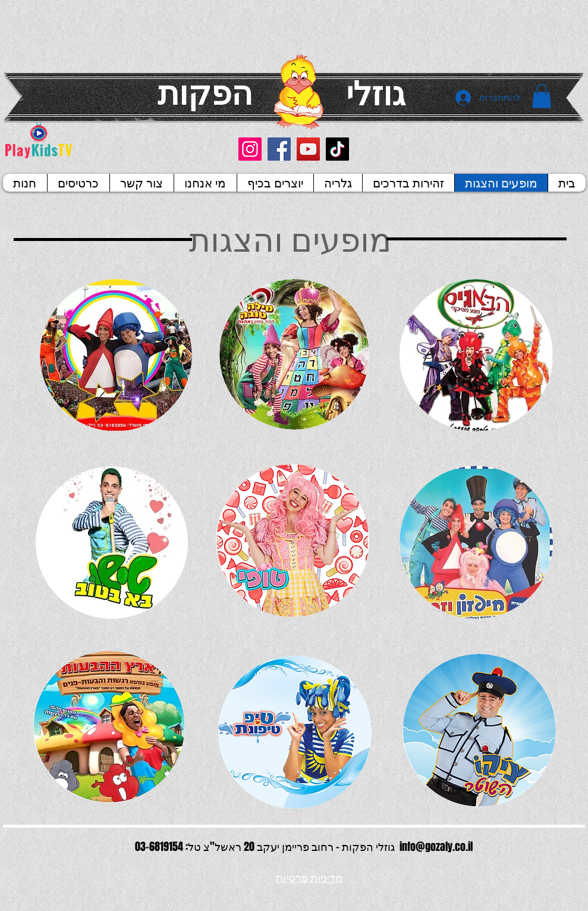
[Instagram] (250, 149)
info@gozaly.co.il (436, 847)
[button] (542, 96)
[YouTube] (308, 149)
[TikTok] (337, 149)
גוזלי (376, 92)
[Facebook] (279, 149)
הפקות (205, 91)
